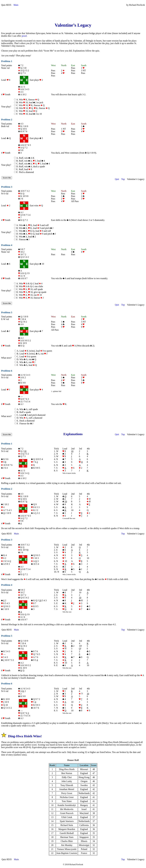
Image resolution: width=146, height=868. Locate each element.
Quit (117, 179)
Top (123, 179)
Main (16, 5)
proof (24, 36)
